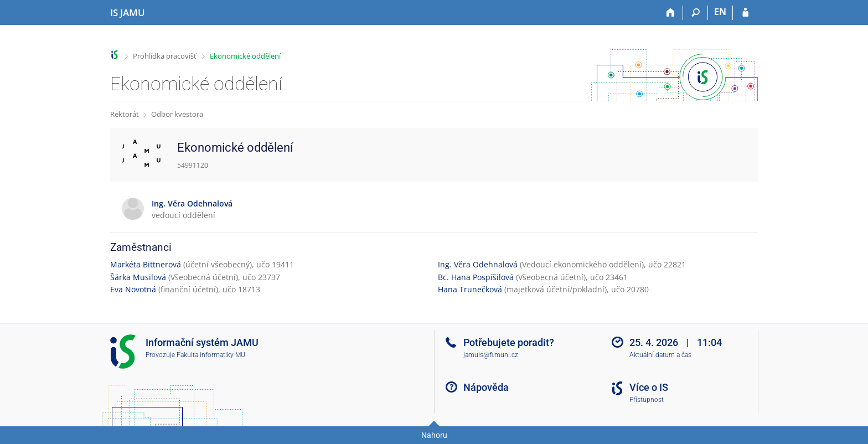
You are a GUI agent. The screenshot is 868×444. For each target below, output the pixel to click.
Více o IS (649, 387)
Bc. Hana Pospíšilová (476, 277)
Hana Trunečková (470, 289)
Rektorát (125, 114)
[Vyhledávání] (696, 13)
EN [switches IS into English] (720, 12)
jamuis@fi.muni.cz (491, 355)
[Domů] (671, 13)
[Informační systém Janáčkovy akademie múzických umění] (128, 13)
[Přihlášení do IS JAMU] (745, 13)
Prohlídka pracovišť (165, 56)
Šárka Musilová (138, 277)
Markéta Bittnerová (146, 264)
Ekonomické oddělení (245, 56)
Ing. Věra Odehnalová (478, 264)
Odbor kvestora (177, 114)
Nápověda (486, 387)
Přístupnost (647, 400)
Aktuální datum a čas (660, 355)
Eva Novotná (133, 289)
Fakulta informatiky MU (211, 355)
